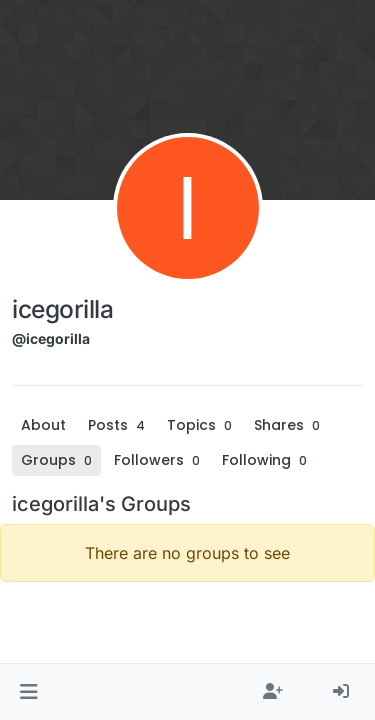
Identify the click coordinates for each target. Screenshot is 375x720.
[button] (28, 692)
